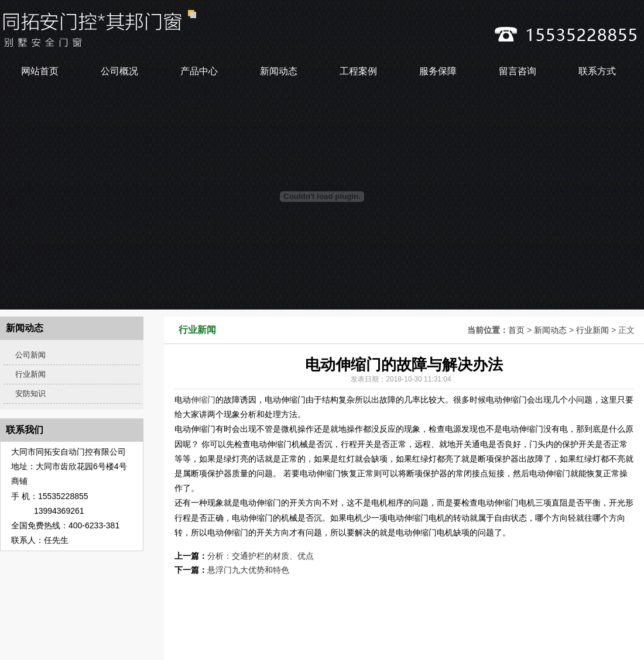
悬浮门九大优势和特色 (248, 570)
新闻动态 (279, 71)
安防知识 (30, 393)
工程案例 (358, 71)
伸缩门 (203, 400)
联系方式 (597, 71)
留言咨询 (518, 71)
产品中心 (199, 71)
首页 (516, 330)
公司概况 (119, 71)
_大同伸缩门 (174, 28)
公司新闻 (30, 355)
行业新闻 (592, 330)
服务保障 (438, 71)
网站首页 (40, 71)
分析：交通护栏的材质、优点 (261, 556)
